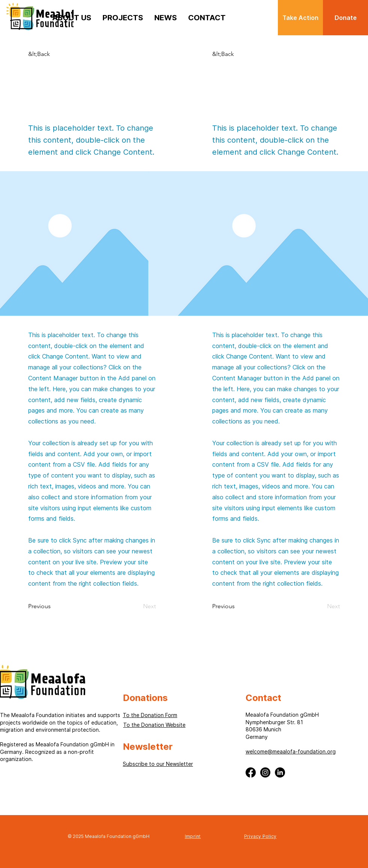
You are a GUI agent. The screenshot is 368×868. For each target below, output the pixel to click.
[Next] (146, 606)
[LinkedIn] (280, 772)
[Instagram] (265, 772)
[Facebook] (251, 772)
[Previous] (41, 606)
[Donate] (345, 18)
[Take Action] (300, 18)
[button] (41, 54)
